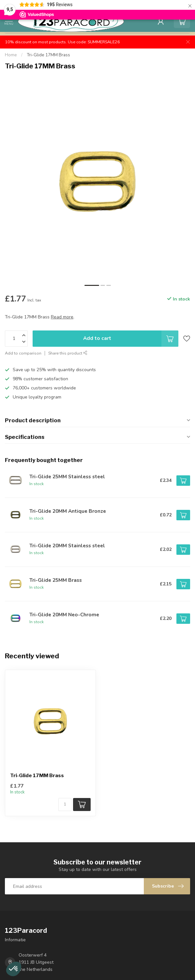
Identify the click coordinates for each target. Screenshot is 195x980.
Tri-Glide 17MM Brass (48, 55)
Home (11, 55)
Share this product (68, 353)
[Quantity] (65, 805)
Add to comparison (23, 353)
